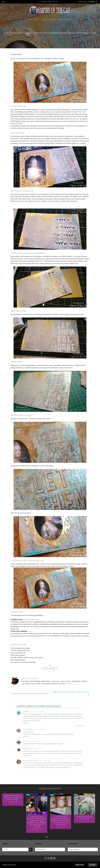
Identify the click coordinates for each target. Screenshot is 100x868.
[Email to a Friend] (50, 669)
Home (29, 19)
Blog (44, 19)
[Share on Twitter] (47, 669)
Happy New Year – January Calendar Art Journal (13, 797)
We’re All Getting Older (32, 620)
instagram (69, 684)
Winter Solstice (84, 817)
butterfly (26, 712)
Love (30, 631)
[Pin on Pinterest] (53, 669)
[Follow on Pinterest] (92, 2)
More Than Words (65, 19)
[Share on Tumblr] (57, 669)
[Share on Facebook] (43, 669)
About (37, 19)
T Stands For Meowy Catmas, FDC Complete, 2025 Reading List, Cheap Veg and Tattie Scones (37, 822)
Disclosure (53, 863)
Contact (52, 19)
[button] (3, 2)
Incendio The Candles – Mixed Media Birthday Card (29, 693)
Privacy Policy (63, 863)
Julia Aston (27, 749)
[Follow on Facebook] (89, 2)
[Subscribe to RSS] (94, 2)
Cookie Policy (44, 863)
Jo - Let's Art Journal (30, 761)
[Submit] (30, 849)
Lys (24, 741)
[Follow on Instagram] (90, 2)
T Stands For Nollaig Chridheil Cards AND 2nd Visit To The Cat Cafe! (61, 820)
